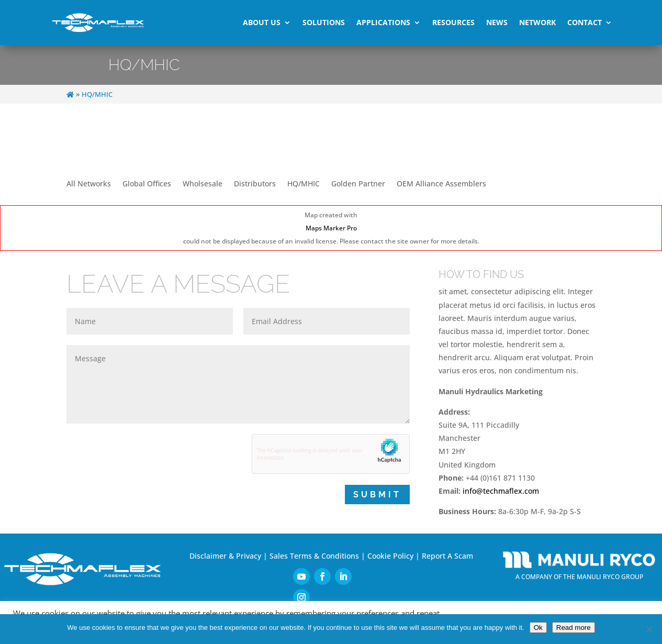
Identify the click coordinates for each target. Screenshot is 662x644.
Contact (585, 22)
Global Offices (147, 184)
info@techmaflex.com (501, 491)
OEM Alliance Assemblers (441, 184)
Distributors (255, 184)
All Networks (89, 184)
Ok (538, 628)
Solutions (324, 22)
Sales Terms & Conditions (314, 556)
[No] (649, 629)
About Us (262, 22)
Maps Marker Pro (331, 228)
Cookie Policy (390, 556)
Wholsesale (203, 184)
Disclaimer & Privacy (225, 556)
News (497, 22)
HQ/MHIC (304, 184)
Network (537, 22)
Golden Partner (358, 184)
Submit (377, 495)
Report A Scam (447, 556)
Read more (574, 628)
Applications (383, 22)
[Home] (70, 95)
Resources (453, 22)
